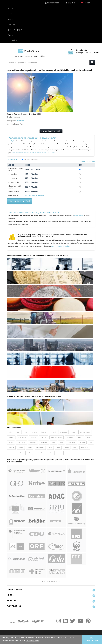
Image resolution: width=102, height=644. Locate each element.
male (61, 442)
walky (10, 432)
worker (60, 453)
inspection (64, 432)
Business (20, 121)
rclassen (16, 117)
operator (11, 448)
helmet (44, 432)
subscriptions (79, 216)
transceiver (70, 437)
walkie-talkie (39, 453)
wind (26, 432)
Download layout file (51, 131)
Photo (10, 8)
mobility (82, 442)
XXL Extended (12, 178)
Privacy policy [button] (32, 641)
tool (10, 453)
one (91, 442)
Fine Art (11, 35)
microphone (71, 442)
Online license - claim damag (15, 169)
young (69, 453)
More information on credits (60, 246)
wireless (50, 453)
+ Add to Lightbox (88, 162)
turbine (35, 432)
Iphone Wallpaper (15, 30)
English (87, 3)
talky (75, 448)
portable (34, 437)
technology (85, 448)
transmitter (19, 453)
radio (50, 448)
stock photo (23, 114)
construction (22, 437)
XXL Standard (12, 174)
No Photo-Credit (13, 182)
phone (30, 448)
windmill (53, 432)
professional (40, 448)
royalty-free (12, 141)
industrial (44, 437)
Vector (11, 19)
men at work (21, 442)
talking (67, 448)
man (18, 432)
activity (80, 437)
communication (85, 432)
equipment (44, 442)
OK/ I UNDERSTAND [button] (92, 639)
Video (10, 14)
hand (54, 442)
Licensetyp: (13, 160)
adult (89, 437)
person (21, 448)
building (11, 437)
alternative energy (57, 437)
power (73, 432)
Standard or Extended (31, 160)
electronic (33, 442)
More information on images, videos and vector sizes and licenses (34, 153)
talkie (58, 448)
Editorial (11, 24)
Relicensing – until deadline (14, 187)
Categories (12, 40)
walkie (29, 453)
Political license (13, 192)
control (11, 442)
